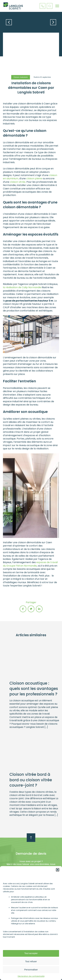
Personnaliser (31, 970)
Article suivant (53, 22)
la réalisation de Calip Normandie (22, 287)
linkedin (39, 609)
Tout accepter (31, 953)
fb (23, 609)
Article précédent (9, 22)
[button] (58, 870)
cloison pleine (34, 178)
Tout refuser (31, 961)
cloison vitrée (18, 182)
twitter (31, 609)
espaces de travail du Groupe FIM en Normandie (30, 564)
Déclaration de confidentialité (31, 976)
